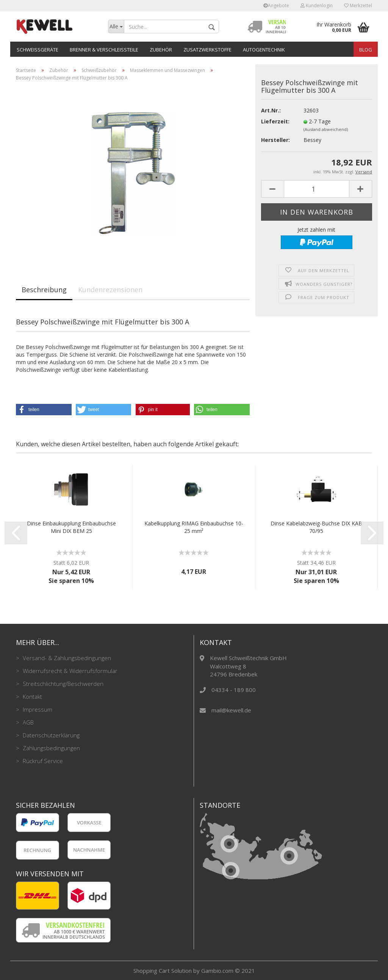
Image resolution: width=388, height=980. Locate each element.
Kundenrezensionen (110, 290)
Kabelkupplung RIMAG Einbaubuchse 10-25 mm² (194, 527)
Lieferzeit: (275, 121)
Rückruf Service (42, 761)
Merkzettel (358, 5)
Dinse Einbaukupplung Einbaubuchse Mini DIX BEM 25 (71, 527)
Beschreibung (44, 290)
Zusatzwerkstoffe (207, 50)
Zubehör (161, 50)
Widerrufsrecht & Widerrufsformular (69, 671)
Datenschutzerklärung (50, 735)
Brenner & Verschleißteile (104, 50)
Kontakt (32, 696)
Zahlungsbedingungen (51, 748)
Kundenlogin (317, 5)
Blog (366, 50)
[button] (44, 410)
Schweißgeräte (38, 50)
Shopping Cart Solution (163, 971)
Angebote (276, 5)
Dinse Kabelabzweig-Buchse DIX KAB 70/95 (316, 527)
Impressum (37, 709)
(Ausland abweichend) (326, 129)
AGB (27, 722)
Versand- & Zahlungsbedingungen (66, 658)
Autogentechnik (264, 50)
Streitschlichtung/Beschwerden (62, 684)
